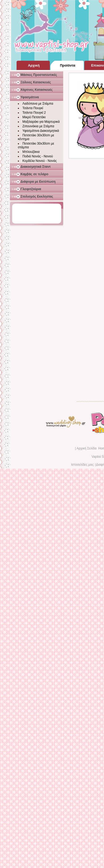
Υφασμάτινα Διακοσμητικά (41, 131)
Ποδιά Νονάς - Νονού (38, 156)
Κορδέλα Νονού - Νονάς (40, 161)
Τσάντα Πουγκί (33, 108)
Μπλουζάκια (31, 152)
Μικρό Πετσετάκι (34, 117)
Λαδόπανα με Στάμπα (38, 104)
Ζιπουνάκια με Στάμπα (38, 126)
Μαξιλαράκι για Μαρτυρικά (41, 122)
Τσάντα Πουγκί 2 (34, 113)
